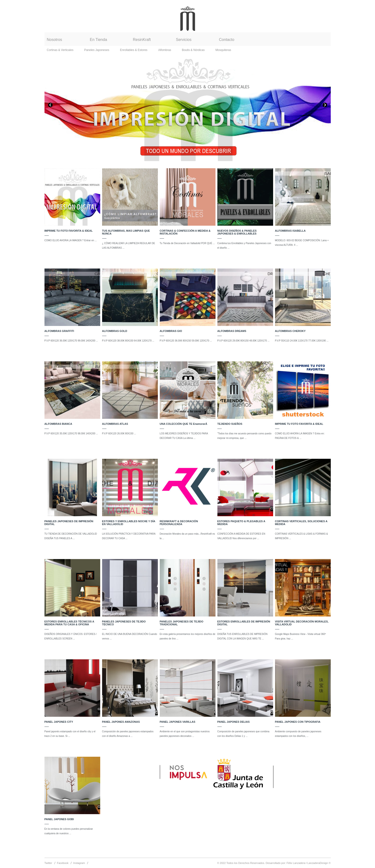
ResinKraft (142, 40)
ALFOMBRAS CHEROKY (290, 331)
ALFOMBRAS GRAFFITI (59, 331)
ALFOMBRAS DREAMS (232, 331)
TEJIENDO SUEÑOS (230, 424)
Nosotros (55, 40)
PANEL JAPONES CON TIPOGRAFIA (298, 722)
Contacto (227, 40)
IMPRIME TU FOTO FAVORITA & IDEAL (69, 231)
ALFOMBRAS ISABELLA (290, 231)
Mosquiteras (223, 50)
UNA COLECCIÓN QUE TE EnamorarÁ (184, 424)
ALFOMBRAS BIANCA (58, 424)
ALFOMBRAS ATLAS (115, 424)
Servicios (184, 40)
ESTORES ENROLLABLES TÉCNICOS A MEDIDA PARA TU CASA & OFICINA (69, 623)
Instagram (79, 863)
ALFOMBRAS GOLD (115, 331)
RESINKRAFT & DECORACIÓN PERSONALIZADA (179, 523)
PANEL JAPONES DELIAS (234, 722)
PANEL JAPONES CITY (59, 722)
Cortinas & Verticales (60, 50)
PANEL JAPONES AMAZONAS (121, 722)
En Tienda (99, 40)
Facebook (63, 863)
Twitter (48, 863)
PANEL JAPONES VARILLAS (178, 722)
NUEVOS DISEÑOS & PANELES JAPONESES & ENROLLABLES (237, 232)
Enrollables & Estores (134, 50)
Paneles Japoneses (97, 50)
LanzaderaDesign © (319, 863)
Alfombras (165, 50)
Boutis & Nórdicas (193, 50)
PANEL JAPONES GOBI (59, 819)
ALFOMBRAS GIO (171, 331)
